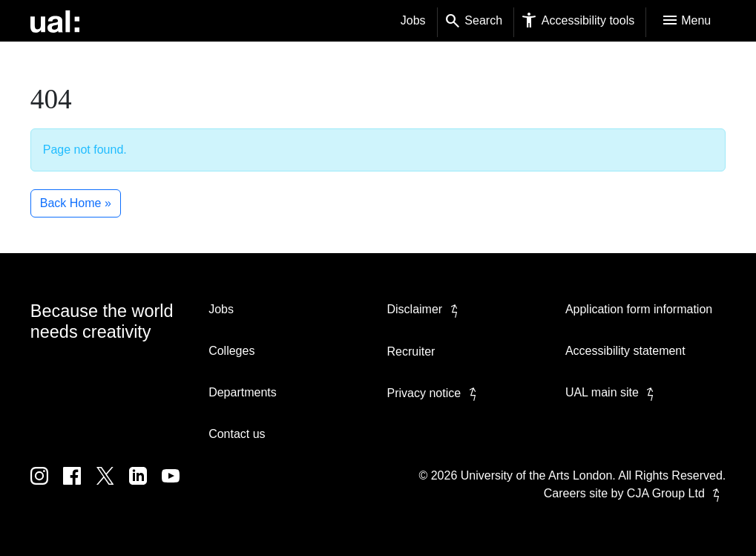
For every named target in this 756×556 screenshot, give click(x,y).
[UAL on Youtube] (177, 487)
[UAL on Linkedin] (145, 487)
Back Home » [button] (76, 203)
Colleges (231, 351)
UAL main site (612, 392)
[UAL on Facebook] (79, 487)
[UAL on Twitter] (113, 487)
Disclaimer (425, 309)
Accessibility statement (625, 351)
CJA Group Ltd (676, 493)
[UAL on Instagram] (47, 487)
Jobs (413, 20)
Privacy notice (435, 393)
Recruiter (411, 351)
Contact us (237, 434)
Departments (243, 392)
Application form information (639, 309)
